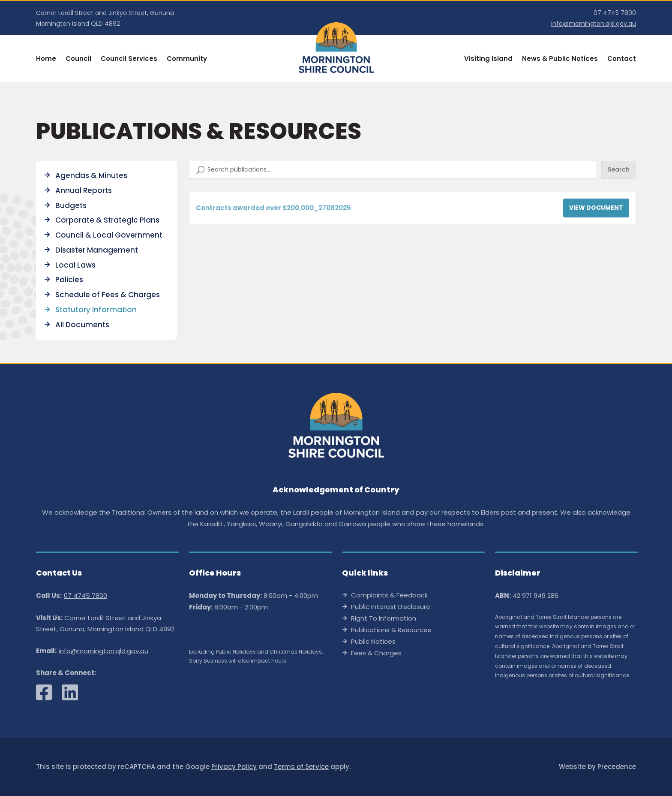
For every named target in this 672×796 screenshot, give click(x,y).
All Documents (82, 325)
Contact (622, 59)
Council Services (129, 59)
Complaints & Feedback (389, 596)
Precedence (617, 767)
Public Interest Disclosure (391, 608)
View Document (596, 208)
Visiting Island (488, 59)
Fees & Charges (376, 654)
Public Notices (373, 642)
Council (78, 59)
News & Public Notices (560, 59)
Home (46, 59)
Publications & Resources (391, 631)
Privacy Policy (234, 767)
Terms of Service (301, 767)
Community (187, 59)
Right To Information (384, 619)
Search (619, 169)
